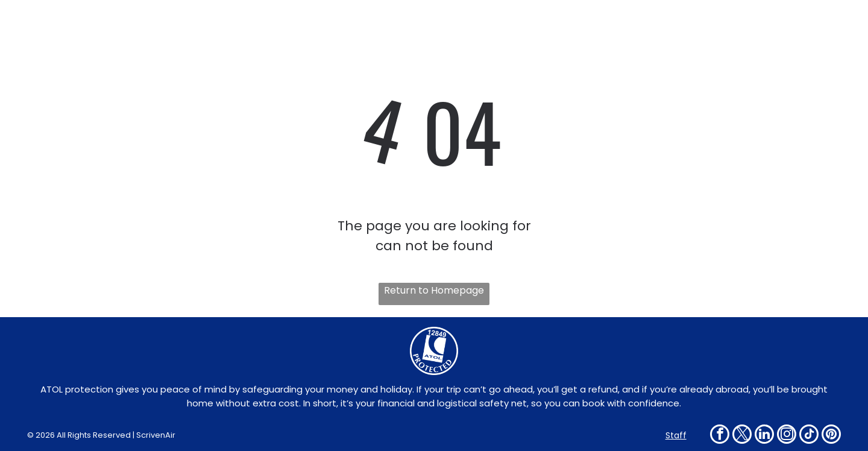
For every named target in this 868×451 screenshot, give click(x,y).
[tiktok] (809, 436)
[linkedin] (764, 436)
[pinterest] (831, 436)
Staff (676, 435)
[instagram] (787, 436)
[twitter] (742, 436)
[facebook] (720, 436)
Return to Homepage (434, 290)
